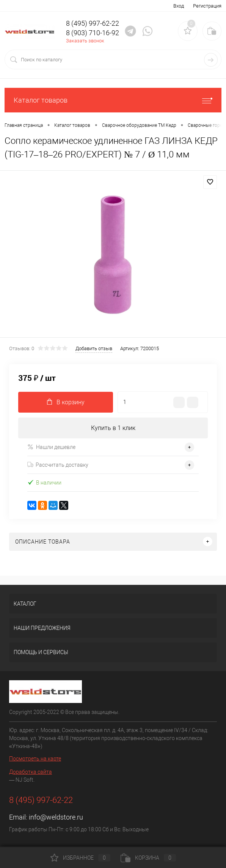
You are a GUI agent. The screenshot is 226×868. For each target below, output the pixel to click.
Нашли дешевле (51, 447)
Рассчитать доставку (58, 465)
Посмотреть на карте (35, 759)
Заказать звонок (85, 41)
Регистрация (207, 6)
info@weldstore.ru (56, 817)
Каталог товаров (113, 100)
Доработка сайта (31, 772)
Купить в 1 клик (113, 428)
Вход (179, 6)
